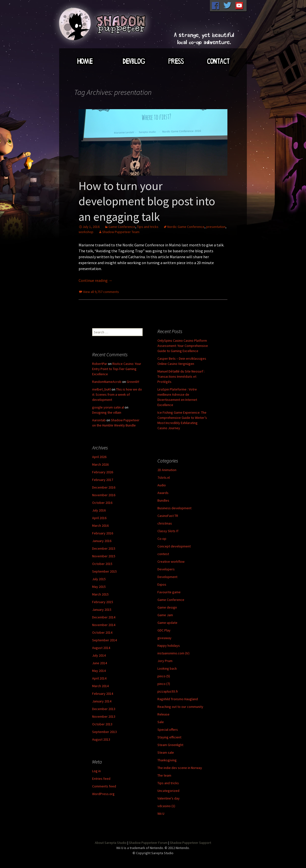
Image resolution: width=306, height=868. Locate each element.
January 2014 (102, 701)
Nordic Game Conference (186, 227)
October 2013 (102, 724)
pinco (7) (164, 684)
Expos (162, 584)
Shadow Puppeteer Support (190, 843)
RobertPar (100, 364)
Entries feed (101, 779)
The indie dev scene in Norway (180, 768)
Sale (161, 722)
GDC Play (164, 630)
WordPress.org (103, 794)
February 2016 (103, 533)
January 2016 (102, 541)
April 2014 (99, 678)
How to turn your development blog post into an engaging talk (147, 201)
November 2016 (104, 495)
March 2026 (100, 464)
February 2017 (103, 480)
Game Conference (122, 227)
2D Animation (167, 470)
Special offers (168, 730)
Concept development (174, 546)
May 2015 (99, 587)
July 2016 (99, 510)
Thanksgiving (167, 760)
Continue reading (95, 280)
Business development (174, 508)
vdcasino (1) (166, 806)
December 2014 (104, 617)
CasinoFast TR (168, 516)
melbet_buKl (102, 389)
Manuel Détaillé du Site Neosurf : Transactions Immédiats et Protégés (181, 376)
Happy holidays (169, 646)
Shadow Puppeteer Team (121, 232)
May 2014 (99, 671)
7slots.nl (164, 477)
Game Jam (165, 615)
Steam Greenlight (170, 745)
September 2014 (104, 640)
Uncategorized (168, 791)
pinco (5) (164, 676)
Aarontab (99, 420)
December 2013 (104, 709)
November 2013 (104, 716)
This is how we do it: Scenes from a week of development (117, 394)
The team (164, 775)
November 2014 (104, 625)
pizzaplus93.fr (168, 691)
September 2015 (104, 571)
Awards (163, 493)
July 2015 (99, 579)
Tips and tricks (148, 227)
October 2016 (102, 503)
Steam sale (166, 752)
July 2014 (99, 655)
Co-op (162, 539)
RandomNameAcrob (107, 382)
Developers (166, 569)
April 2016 (99, 518)
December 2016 (104, 487)
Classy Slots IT (168, 531)
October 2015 (102, 564)
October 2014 (102, 632)
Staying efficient (169, 737)
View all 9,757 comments (101, 292)
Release (163, 714)
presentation (216, 227)
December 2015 (104, 548)
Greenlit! (133, 382)
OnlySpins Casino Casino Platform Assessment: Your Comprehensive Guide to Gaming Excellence (183, 346)
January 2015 (102, 610)
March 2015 (100, 594)
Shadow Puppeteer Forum (148, 843)
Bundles (163, 500)
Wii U (161, 814)
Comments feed (104, 786)
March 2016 (100, 526)
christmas (165, 523)
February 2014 (103, 694)
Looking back (167, 668)
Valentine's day (169, 798)
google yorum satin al (108, 407)
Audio (162, 485)
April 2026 (99, 457)
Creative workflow (171, 562)
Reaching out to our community (180, 707)
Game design (167, 607)
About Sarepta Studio (111, 843)
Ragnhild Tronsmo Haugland (178, 699)
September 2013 (104, 732)
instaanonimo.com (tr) (173, 653)
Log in (96, 771)
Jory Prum (165, 661)
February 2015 (103, 602)
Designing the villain (107, 412)
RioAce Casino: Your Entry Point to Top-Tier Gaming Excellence (117, 369)
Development (167, 577)
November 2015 (104, 556)
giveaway (164, 638)
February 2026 (103, 472)
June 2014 (100, 663)
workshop (86, 232)
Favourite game (169, 592)
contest (163, 554)
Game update (167, 623)
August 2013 (101, 739)
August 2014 (101, 648)
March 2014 (100, 686)
